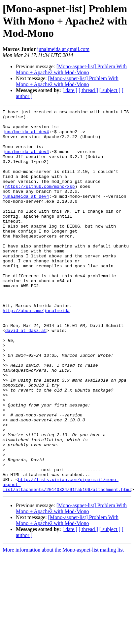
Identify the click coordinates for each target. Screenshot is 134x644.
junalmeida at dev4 (26, 136)
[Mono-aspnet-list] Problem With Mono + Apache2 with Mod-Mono (71, 69)
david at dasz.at (26, 375)
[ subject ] (110, 90)
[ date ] (70, 90)
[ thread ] (88, 90)
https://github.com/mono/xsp (40, 202)
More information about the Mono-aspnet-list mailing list (63, 626)
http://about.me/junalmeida (36, 351)
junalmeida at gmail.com (64, 49)
